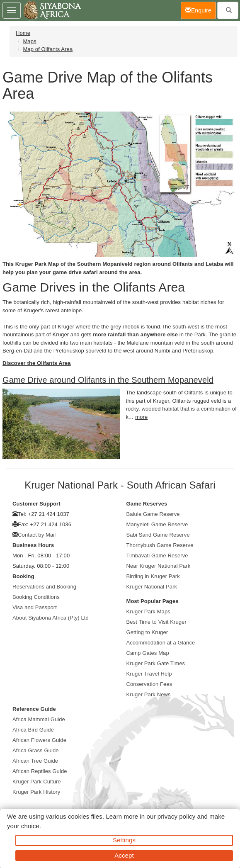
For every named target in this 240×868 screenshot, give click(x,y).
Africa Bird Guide (33, 730)
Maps (29, 41)
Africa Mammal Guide (39, 719)
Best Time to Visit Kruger (156, 622)
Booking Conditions (36, 597)
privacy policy (176, 816)
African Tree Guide (35, 761)
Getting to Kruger (147, 632)
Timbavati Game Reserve (157, 556)
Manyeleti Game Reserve (157, 524)
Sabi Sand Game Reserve (158, 535)
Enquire (201, 10)
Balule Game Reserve (153, 514)
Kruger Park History (36, 792)
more (141, 417)
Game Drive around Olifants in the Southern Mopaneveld (108, 380)
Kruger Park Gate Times (156, 663)
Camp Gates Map (148, 653)
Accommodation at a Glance (161, 643)
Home (23, 33)
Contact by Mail (37, 535)
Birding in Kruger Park (153, 576)
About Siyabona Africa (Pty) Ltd (51, 618)
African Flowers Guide (39, 740)
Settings (124, 840)
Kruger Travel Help (149, 674)
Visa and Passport (35, 607)
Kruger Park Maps (148, 611)
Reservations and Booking (44, 587)
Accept (124, 855)
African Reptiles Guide (40, 771)
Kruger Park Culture (37, 782)
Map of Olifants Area (48, 49)
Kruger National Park (152, 587)
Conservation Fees (149, 684)
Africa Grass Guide (36, 750)
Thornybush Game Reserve (160, 545)
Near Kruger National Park (159, 566)
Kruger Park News (149, 694)
